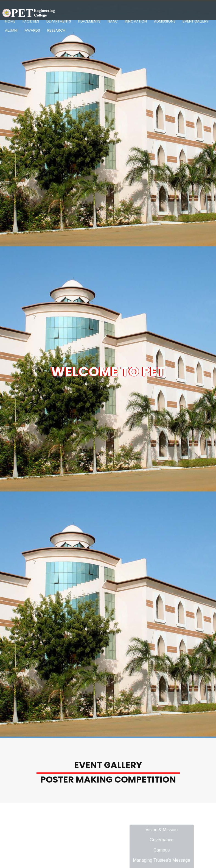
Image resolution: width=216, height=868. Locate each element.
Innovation (136, 21)
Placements (89, 21)
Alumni (11, 30)
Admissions (165, 21)
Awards (32, 30)
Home (10, 21)
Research (56, 30)
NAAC (113, 21)
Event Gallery (196, 21)
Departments (59, 21)
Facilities (31, 21)
